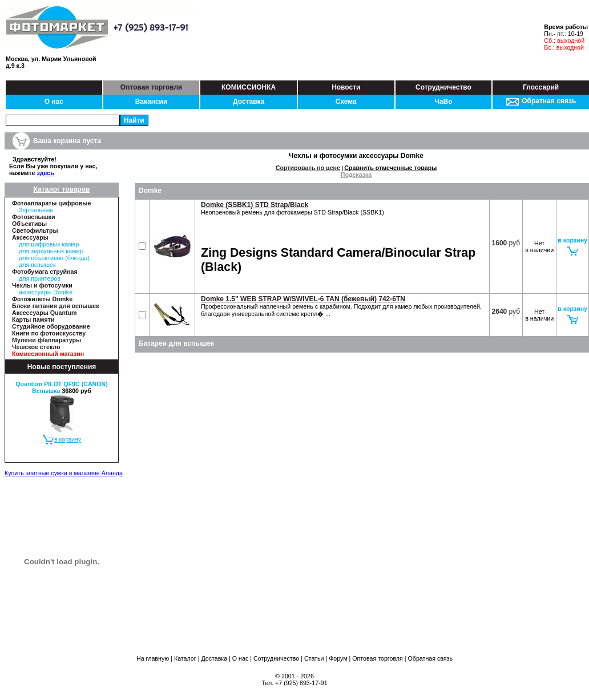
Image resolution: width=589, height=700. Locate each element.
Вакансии (152, 102)
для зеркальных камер (51, 251)
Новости (346, 87)
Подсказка (356, 175)
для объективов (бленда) (54, 258)
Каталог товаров (62, 189)
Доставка (249, 102)
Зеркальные (36, 210)
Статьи (314, 658)
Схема (346, 102)
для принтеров (40, 278)
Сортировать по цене (308, 168)
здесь (45, 173)
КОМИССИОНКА (249, 87)
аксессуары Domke (46, 292)
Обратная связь (541, 101)
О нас (54, 102)
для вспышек (37, 265)
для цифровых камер (49, 244)
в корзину (62, 439)
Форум (338, 658)
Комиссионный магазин (48, 354)
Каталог (185, 658)
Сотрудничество (443, 87)
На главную (153, 658)
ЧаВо (443, 102)
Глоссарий (541, 87)
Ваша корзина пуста (67, 141)
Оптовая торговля (151, 87)
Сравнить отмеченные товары (390, 168)
